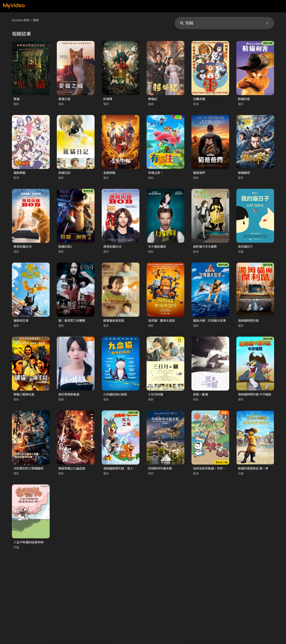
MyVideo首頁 (21, 20)
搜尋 (36, 20)
